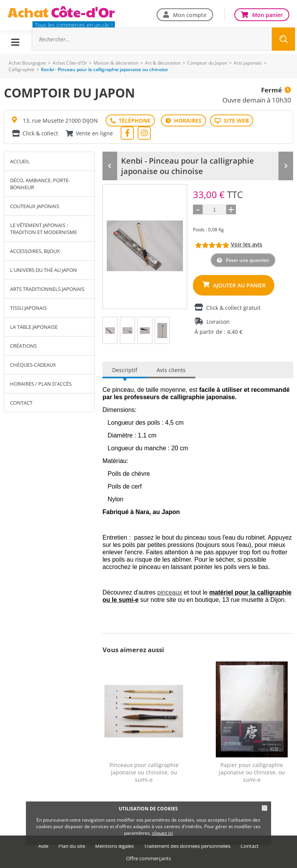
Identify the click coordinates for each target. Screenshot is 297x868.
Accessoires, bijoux (35, 251)
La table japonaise (34, 327)
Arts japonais (248, 63)
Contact (21, 403)
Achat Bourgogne (27, 63)
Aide (43, 846)
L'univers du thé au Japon (44, 270)
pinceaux (170, 592)
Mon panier (267, 15)
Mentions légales (114, 846)
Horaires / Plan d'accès (41, 384)
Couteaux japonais (35, 206)
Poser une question (247, 260)
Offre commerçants (148, 859)
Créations (23, 346)
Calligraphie (21, 69)
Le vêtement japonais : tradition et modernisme (44, 229)
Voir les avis (247, 244)
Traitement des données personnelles (187, 846)
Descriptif (125, 370)
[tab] (110, 330)
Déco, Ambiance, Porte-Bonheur (40, 184)
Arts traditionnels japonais (47, 289)
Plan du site (72, 846)
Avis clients (171, 370)
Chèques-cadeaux (33, 365)
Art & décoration (163, 63)
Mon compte (190, 15)
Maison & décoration (116, 63)
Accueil (20, 161)
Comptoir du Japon (207, 63)
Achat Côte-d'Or (70, 63)
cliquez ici (162, 833)
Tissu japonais (28, 308)
